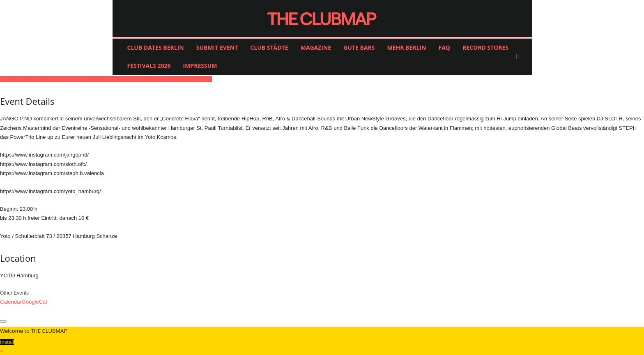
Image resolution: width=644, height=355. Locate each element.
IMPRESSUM (200, 66)
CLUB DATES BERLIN (156, 47)
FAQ (445, 47)
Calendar (11, 302)
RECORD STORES (485, 47)
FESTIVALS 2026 (149, 66)
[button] (520, 57)
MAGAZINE (316, 47)
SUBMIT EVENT (217, 47)
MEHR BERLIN (406, 47)
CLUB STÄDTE (269, 47)
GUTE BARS (359, 47)
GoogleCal (34, 302)
